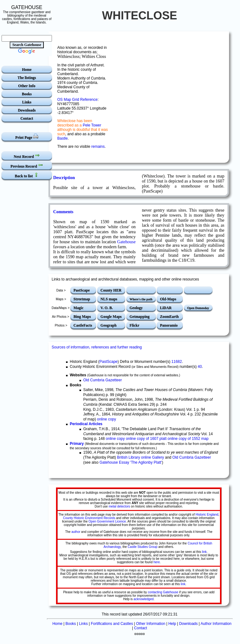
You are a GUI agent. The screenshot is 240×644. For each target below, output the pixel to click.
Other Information (151, 624)
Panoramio (169, 325)
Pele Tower (92, 125)
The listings (27, 78)
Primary (77, 444)
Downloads (27, 110)
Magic (79, 308)
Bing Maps (82, 317)
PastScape (82, 290)
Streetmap (82, 299)
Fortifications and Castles (112, 624)
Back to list (27, 175)
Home (27, 70)
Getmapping (140, 317)
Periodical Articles (86, 424)
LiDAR (166, 308)
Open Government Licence (107, 521)
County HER (111, 290)
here (156, 562)
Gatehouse (126, 242)
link (204, 552)
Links (27, 102)
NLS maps (109, 299)
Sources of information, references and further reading (97, 347)
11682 (177, 362)
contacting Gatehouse (163, 592)
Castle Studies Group (143, 547)
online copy (107, 419)
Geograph (108, 325)
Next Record (27, 156)
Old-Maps (168, 299)
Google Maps (111, 317)
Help (172, 624)
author (76, 532)
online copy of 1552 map (188, 439)
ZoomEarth (169, 317)
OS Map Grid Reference (77, 100)
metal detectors (119, 506)
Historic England (207, 515)
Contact (27, 118)
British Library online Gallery (140, 457)
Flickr (134, 325)
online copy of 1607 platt (146, 439)
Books (27, 94)
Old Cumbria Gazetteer (102, 380)
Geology (136, 308)
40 (200, 367)
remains (98, 147)
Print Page (27, 137)
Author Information (216, 624)
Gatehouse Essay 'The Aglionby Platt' (131, 462)
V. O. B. (107, 308)
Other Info (27, 86)
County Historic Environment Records (89, 518)
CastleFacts (83, 325)
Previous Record (27, 165)
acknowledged (144, 599)
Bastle (62, 138)
